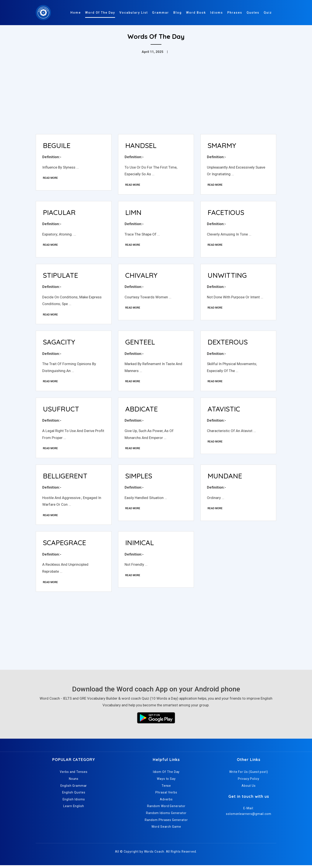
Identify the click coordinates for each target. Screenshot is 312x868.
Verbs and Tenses (74, 775)
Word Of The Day (100, 13)
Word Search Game (166, 829)
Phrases (235, 13)
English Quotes (74, 795)
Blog (178, 13)
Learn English (74, 809)
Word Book (196, 13)
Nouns (74, 782)
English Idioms (74, 802)
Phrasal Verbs (166, 795)
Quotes (253, 13)
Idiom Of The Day (166, 775)
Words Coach (154, 854)
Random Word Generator (166, 809)
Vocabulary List (134, 13)
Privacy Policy (249, 782)
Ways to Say (166, 782)
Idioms (217, 13)
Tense (166, 788)
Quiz (268, 13)
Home (76, 13)
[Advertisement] (156, 98)
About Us (249, 788)
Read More (51, 178)
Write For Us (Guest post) (249, 775)
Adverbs (166, 802)
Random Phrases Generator (166, 822)
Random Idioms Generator (166, 816)
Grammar (161, 13)
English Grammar (74, 788)
